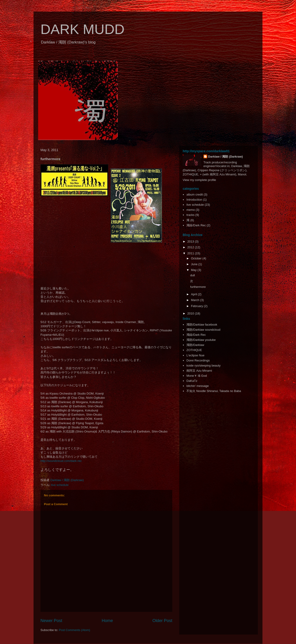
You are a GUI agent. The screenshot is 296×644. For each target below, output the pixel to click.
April (194, 294)
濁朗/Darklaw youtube (201, 340)
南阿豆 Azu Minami (199, 371)
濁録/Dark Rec (196, 225)
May (194, 270)
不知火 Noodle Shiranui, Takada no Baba (214, 391)
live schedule (60, 485)
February (197, 306)
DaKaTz (192, 381)
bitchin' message (197, 386)
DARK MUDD (82, 29)
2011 (191, 253)
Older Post (162, 621)
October (197, 258)
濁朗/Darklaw (195, 345)
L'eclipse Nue (195, 355)
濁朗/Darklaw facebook (202, 325)
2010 (191, 313)
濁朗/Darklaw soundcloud (203, 330)
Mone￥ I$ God (197, 376)
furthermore (198, 287)
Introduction (194, 200)
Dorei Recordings (198, 360)
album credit (195, 194)
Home (107, 621)
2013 (191, 241)
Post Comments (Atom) (75, 630)
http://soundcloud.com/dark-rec (61, 461)
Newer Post (51, 621)
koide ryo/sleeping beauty (203, 366)
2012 (191, 247)
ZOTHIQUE (194, 350)
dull (192, 275)
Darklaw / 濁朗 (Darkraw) (225, 157)
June (195, 264)
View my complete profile (199, 180)
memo (191, 210)
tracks (190, 215)
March (196, 300)
